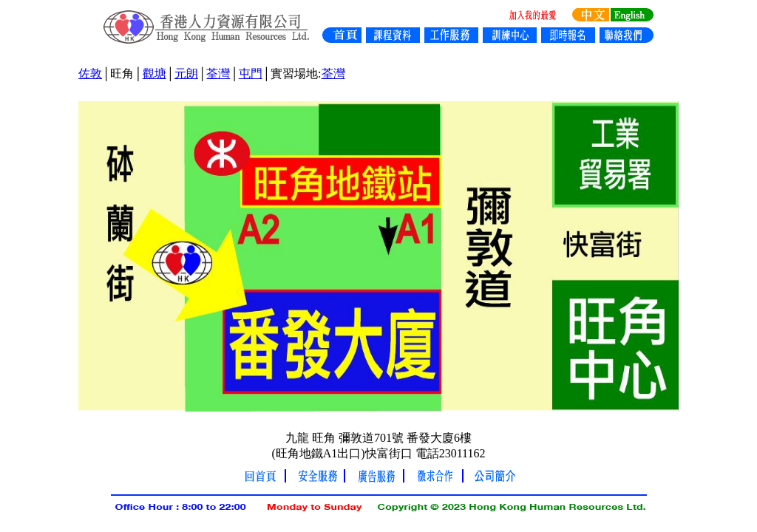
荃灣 (218, 74)
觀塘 (155, 74)
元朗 (186, 74)
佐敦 (90, 74)
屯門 (251, 74)
